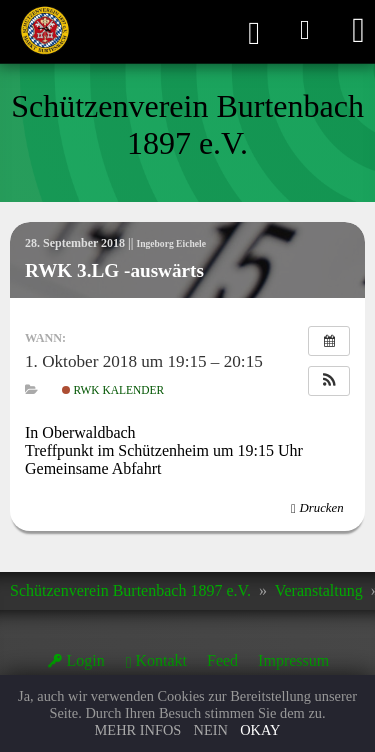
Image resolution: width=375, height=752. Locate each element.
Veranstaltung (319, 590)
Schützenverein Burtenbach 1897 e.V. (130, 590)
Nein (211, 730)
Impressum (293, 660)
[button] (329, 381)
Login (86, 660)
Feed (222, 660)
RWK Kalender (113, 390)
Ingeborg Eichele (171, 243)
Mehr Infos (138, 730)
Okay (260, 730)
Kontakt (161, 660)
